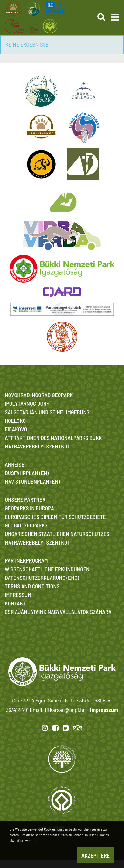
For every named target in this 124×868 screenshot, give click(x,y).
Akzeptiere (96, 855)
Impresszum (104, 710)
